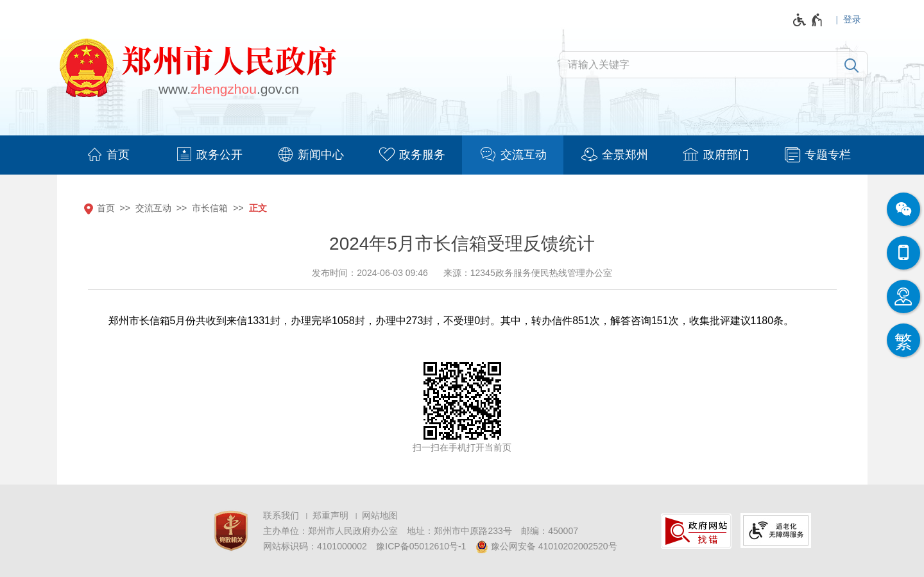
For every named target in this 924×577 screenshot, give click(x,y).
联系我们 (281, 515)
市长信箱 (210, 208)
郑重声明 (330, 515)
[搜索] (851, 65)
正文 (258, 208)
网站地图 (380, 515)
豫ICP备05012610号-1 (421, 546)
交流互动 (153, 208)
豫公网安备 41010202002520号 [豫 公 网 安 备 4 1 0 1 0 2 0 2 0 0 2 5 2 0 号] (546, 547)
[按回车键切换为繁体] (903, 340)
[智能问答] (903, 297)
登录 (852, 19)
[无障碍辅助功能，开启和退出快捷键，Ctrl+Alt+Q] (808, 20)
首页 (106, 208)
